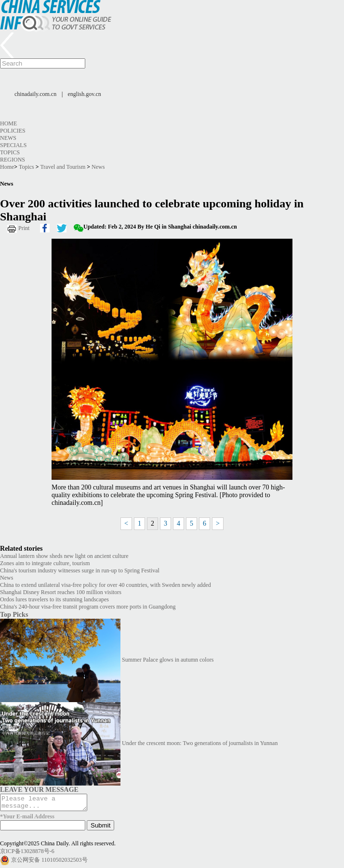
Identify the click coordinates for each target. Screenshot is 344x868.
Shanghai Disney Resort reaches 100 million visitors (61, 592)
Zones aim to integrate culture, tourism (45, 563)
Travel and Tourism (63, 167)
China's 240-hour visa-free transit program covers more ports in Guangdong (88, 607)
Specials (13, 145)
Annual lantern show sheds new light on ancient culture (64, 556)
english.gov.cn (85, 94)
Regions (13, 160)
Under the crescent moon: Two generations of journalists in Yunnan (200, 743)
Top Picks (14, 614)
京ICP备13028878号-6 (27, 854)
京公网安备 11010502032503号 (49, 863)
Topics (10, 152)
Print (24, 228)
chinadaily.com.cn (35, 94)
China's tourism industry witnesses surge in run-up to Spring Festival (80, 570)
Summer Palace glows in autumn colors (168, 660)
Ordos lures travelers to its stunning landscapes (54, 599)
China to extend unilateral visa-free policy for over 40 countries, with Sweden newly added (106, 585)
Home (8, 123)
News (8, 138)
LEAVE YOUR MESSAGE (39, 789)
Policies (13, 131)
